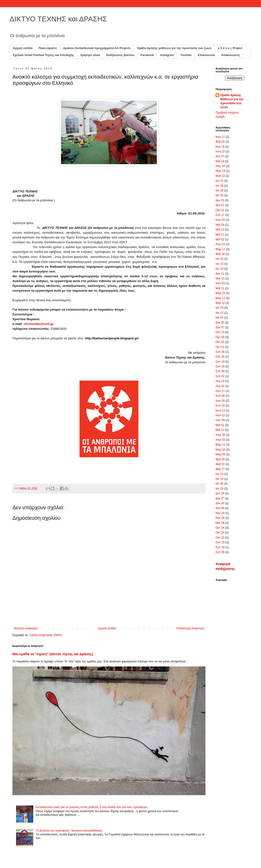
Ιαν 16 (219, 264)
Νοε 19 (220, 147)
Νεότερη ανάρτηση (26, 628)
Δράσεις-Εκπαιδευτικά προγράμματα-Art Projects (97, 48)
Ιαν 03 (219, 489)
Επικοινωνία (206, 55)
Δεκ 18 (220, 503)
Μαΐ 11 (220, 235)
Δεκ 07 (220, 327)
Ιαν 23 (219, 474)
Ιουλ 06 (220, 396)
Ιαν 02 (219, 318)
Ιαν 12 (219, 313)
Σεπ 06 (220, 552)
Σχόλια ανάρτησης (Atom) (46, 635)
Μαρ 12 (220, 298)
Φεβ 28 (220, 459)
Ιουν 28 (220, 401)
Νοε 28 (220, 518)
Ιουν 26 (220, 220)
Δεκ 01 (220, 205)
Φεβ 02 (220, 142)
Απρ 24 (220, 166)
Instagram (167, 55)
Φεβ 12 (220, 303)
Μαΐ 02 (220, 239)
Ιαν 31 (219, 181)
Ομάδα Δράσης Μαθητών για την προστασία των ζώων (232, 101)
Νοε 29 (220, 513)
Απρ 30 (220, 435)
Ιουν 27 (220, 137)
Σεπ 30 (220, 352)
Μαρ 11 (220, 249)
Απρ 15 (220, 244)
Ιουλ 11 (220, 391)
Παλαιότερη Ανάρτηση (190, 628)
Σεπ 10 (220, 547)
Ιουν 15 (220, 283)
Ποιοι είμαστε (48, 48)
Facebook (147, 55)
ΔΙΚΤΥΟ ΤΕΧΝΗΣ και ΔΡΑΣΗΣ (58, 19)
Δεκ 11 (220, 274)
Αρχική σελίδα (23, 48)
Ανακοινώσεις (231, 55)
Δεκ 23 (220, 200)
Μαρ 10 (220, 450)
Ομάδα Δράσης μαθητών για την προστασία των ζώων (174, 48)
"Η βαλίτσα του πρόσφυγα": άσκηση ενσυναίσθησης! (69, 831)
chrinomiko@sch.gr (39, 324)
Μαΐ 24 (220, 161)
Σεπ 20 (220, 357)
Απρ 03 (220, 440)
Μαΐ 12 (220, 230)
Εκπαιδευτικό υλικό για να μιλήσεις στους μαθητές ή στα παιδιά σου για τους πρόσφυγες (92, 807)
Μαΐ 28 (220, 225)
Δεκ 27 (220, 156)
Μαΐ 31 (220, 425)
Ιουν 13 (220, 411)
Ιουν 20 (220, 405)
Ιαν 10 (219, 269)
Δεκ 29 (220, 493)
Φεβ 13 (220, 176)
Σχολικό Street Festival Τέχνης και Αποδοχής (43, 55)
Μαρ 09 (220, 454)
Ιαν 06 (219, 484)
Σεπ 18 (220, 366)
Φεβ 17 (220, 469)
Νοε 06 (220, 523)
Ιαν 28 (219, 186)
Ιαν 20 (219, 195)
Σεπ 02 (220, 376)
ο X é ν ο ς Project (230, 48)
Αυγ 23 (220, 381)
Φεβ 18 (220, 254)
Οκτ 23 (220, 332)
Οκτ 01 (220, 210)
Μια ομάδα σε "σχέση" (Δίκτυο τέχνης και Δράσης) (53, 654)
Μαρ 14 (220, 171)
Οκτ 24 (220, 528)
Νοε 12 (220, 278)
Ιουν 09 (220, 420)
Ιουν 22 (220, 151)
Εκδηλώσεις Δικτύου (120, 55)
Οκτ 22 (220, 538)
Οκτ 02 (220, 342)
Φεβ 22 (220, 464)
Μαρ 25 (220, 293)
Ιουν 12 (220, 415)
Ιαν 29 (219, 308)
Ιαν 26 (219, 191)
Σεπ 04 (220, 371)
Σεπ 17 (220, 215)
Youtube (186, 55)
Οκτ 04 (220, 337)
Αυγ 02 (220, 386)
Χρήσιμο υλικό (90, 55)
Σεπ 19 (220, 362)
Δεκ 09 (220, 508)
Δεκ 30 (220, 323)
